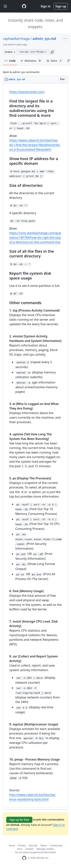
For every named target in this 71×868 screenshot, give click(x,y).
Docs (20, 849)
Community (56, 846)
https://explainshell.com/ (27, 92)
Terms (12, 846)
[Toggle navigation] (5, 6)
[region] (35, 446)
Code (10, 61)
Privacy (22, 846)
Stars (55, 61)
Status (44, 846)
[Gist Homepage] (24, 6)
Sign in (46, 6)
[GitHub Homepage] (24, 858)
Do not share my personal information (36, 852)
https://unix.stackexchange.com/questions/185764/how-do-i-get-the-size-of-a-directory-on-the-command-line (35, 238)
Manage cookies (45, 849)
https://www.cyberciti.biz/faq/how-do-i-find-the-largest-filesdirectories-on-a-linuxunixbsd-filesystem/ (35, 145)
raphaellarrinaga (16, 39)
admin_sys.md (44, 39)
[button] (52, 52)
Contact (29, 849)
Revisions (31, 61)
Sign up (61, 6)
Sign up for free (19, 820)
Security (33, 846)
